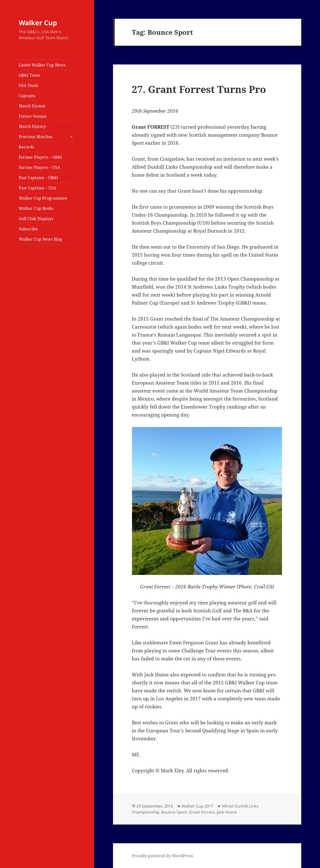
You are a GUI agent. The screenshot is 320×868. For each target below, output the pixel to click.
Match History (32, 126)
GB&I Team (29, 75)
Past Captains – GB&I (38, 178)
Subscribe (28, 229)
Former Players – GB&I (40, 157)
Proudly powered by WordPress (162, 856)
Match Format (32, 106)
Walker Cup (38, 23)
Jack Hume (227, 812)
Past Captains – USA (37, 188)
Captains (27, 96)
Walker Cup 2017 (197, 806)
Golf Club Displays (36, 219)
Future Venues (33, 116)
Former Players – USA (39, 167)
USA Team (28, 85)
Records (26, 147)
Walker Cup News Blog (40, 239)
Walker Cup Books (36, 208)
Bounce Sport (174, 812)
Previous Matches (36, 137)
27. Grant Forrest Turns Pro (199, 89)
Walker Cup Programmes (43, 198)
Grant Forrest (202, 812)
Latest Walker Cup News (42, 65)
